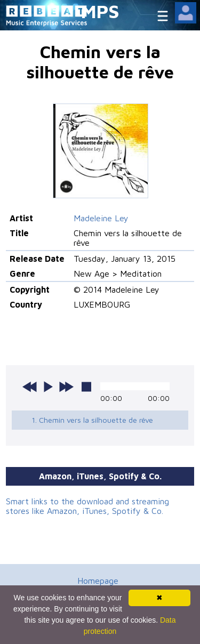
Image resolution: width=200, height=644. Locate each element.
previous (30, 387)
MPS (100, 11)
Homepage (98, 581)
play (48, 387)
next (66, 387)
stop (86, 387)
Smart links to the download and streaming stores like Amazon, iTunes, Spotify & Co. (87, 506)
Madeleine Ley (101, 218)
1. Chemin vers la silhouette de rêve (92, 420)
